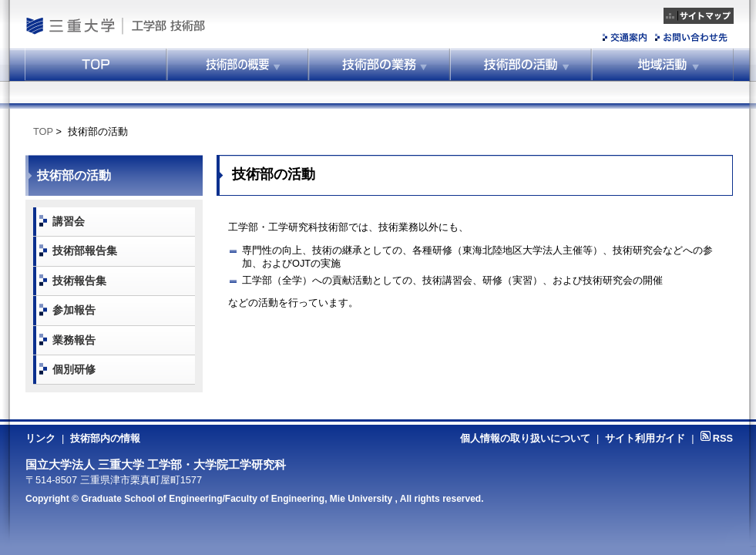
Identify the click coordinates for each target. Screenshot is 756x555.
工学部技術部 (216, 26)
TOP (43, 131)
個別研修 (74, 369)
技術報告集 (79, 281)
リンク (40, 438)
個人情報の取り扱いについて (525, 438)
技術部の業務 (379, 65)
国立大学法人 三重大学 (70, 26)
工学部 (147, 26)
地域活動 (663, 65)
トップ (96, 65)
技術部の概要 (237, 65)
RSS (717, 438)
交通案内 (626, 37)
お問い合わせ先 (691, 37)
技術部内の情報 (105, 438)
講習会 (69, 221)
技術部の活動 (521, 65)
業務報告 (74, 340)
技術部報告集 (85, 251)
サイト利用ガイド (645, 438)
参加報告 (74, 310)
